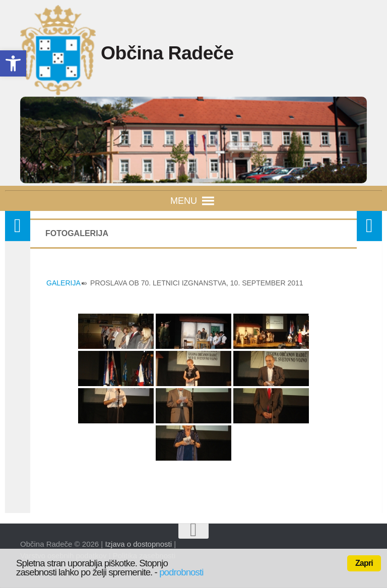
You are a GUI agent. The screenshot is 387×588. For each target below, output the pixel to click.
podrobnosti (181, 572)
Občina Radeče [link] (181, 54)
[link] (13, 63)
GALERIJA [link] (63, 283)
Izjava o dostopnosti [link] (138, 544)
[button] (184, 201)
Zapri (364, 563)
